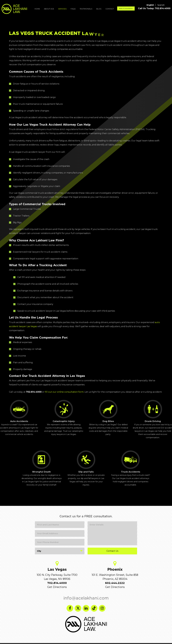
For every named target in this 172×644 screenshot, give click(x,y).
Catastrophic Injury (64, 411)
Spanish (161, 5)
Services (62, 9)
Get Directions (57, 587)
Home (37, 9)
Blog (99, 9)
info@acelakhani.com (86, 598)
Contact (110, 9)
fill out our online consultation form (64, 392)
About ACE (49, 9)
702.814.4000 (57, 583)
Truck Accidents (131, 462)
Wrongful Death (41, 462)
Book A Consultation (126, 8)
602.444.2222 (115, 583)
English (150, 5)
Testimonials (86, 9)
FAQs (73, 9)
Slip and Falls (86, 462)
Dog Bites (108, 411)
